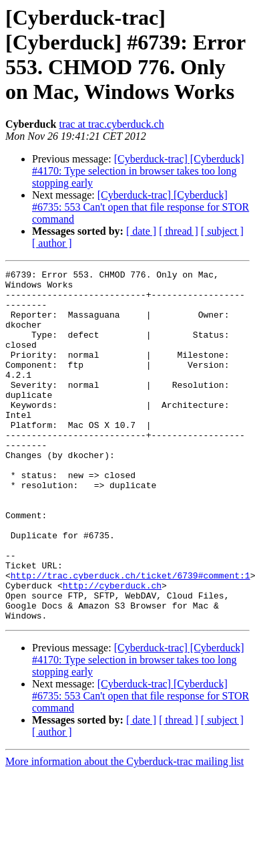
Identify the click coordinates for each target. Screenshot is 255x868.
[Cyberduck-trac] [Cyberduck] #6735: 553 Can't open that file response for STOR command (141, 207)
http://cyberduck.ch (112, 649)
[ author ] (52, 243)
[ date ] (141, 231)
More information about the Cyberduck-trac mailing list (124, 832)
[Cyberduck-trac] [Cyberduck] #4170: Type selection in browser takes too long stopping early (138, 171)
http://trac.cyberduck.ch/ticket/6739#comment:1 (131, 637)
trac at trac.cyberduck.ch (111, 124)
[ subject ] (222, 231)
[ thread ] (179, 231)
